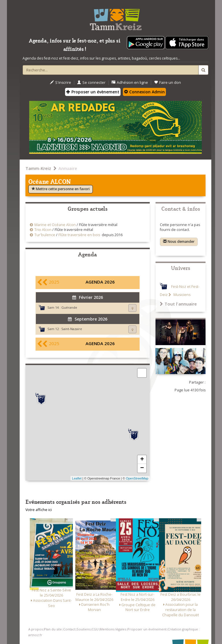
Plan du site (53, 629)
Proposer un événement (147, 629)
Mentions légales (113, 629)
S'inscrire (61, 83)
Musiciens (182, 295)
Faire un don (168, 83)
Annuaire (68, 168)
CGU (95, 629)
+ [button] (142, 460)
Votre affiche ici (39, 510)
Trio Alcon (43, 230)
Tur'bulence (45, 235)
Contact (69, 629)
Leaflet (77, 478)
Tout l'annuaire (178, 304)
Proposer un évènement (93, 92)
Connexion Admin (144, 92)
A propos (36, 629)
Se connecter (91, 83)
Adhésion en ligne (130, 83)
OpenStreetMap (137, 478)
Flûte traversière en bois (79, 235)
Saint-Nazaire (72, 329)
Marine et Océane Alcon (55, 225)
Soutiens (84, 629)
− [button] (142, 468)
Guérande (69, 307)
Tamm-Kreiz (38, 168)
